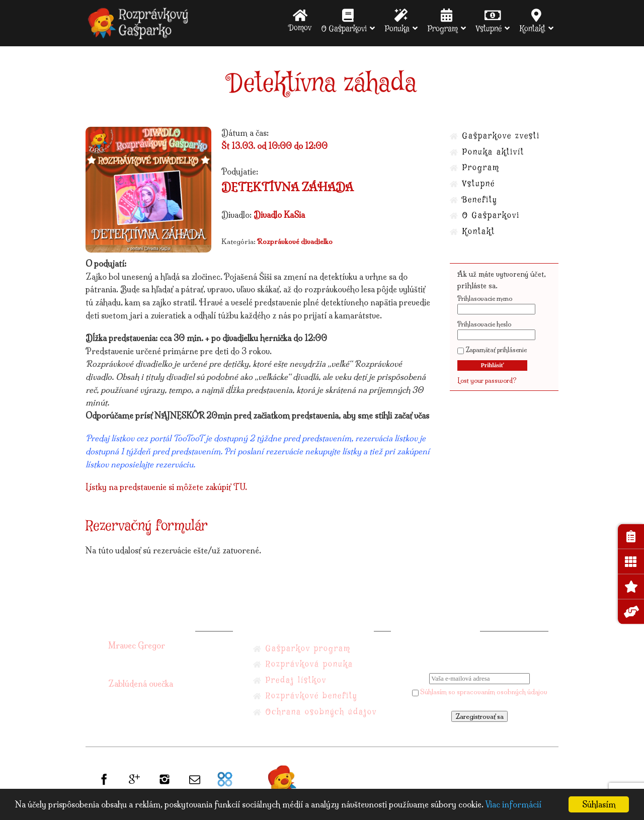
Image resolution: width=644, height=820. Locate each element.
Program (443, 21)
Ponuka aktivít (493, 152)
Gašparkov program (308, 649)
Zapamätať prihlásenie (492, 350)
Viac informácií (513, 804)
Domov (300, 20)
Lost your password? (487, 381)
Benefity (480, 200)
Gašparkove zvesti (501, 136)
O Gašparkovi (344, 21)
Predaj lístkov (296, 680)
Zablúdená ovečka (141, 684)
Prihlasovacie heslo (484, 324)
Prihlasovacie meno (485, 299)
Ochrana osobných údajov (321, 712)
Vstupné (489, 21)
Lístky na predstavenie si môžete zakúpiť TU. (166, 487)
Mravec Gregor (137, 645)
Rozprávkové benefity (311, 696)
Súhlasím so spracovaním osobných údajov (480, 692)
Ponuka (397, 21)
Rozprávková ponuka (309, 664)
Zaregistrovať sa (479, 716)
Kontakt (533, 21)
